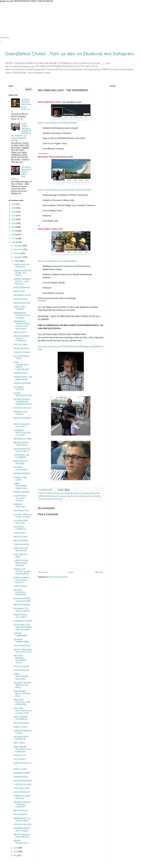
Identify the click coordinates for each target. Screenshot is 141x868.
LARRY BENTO (20, 586)
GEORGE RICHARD (22, 383)
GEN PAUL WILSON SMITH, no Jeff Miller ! (22, 685)
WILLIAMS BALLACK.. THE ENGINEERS (22, 702)
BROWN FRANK (21, 811)
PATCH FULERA (21, 537)
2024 (14, 212)
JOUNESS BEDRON (22, 473)
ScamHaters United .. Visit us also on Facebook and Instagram (69, 54)
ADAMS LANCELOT (23, 408)
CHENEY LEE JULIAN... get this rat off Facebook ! (22, 571)
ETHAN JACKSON (22, 666)
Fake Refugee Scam (21, 510)
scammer (81, 496)
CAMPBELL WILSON (23, 621)
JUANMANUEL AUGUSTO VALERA (20, 498)
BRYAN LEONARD (22, 605)
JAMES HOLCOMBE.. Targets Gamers (21, 486)
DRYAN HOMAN (21, 541)
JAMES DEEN (20, 533)
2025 (14, 208)
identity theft (95, 493)
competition (68, 493)
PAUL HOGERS (20, 814)
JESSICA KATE (20, 769)
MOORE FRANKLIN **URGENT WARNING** (22, 804)
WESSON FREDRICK (23, 781)
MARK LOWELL (21, 727)
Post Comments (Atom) (58, 577)
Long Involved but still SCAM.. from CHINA (23, 273)
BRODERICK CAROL (23, 439)
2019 (14, 231)
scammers (88, 496)
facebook (76, 493)
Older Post (99, 572)
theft (40, 499)
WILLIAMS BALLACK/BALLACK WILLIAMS (23, 710)
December (18, 246)
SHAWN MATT (20, 332)
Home (71, 572)
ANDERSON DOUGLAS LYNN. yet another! (22, 433)
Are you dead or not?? (22, 645)
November (18, 249)
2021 (14, 223)
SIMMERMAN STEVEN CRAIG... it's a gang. (22, 315)
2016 (14, 242)
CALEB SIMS (19, 759)
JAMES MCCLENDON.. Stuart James (21, 676)
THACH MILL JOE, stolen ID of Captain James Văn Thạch (22, 627)
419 (46, 493)
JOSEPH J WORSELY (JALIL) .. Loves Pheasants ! (23, 281)
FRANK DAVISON (21, 348)
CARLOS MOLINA (22, 544)
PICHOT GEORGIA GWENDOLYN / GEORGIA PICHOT (23, 402)
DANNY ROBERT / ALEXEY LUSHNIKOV (22, 338)
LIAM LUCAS (20, 755)
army (61, 493)
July (16, 848)
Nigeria (70, 496)
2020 (14, 227)
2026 (14, 204)
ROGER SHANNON (22, 303)
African (56, 493)
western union (58, 499)
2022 (14, 219)
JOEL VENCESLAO (22, 792)
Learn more (5, 38)
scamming (97, 496)
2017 (14, 238)
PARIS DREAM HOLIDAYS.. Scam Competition (22, 749)
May (16, 855)
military (54, 496)
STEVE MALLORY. (22, 788)
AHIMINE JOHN (21, 373)
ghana (87, 493)
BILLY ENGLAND (21, 723)
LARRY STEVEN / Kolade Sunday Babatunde (21, 563)
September (18, 257)
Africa (50, 493)
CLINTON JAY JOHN (23, 784)
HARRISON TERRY (22, 773)
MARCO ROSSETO (22, 288)
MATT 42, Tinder (20, 345)
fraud (82, 493)
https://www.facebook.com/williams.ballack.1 (58, 123)
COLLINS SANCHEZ (22, 824)
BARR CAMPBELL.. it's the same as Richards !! (22, 580)
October (17, 253)
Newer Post (43, 572)
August (17, 261)
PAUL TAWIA (19, 743)
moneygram (62, 496)
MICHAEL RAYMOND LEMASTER (20, 592)
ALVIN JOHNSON (21, 670)
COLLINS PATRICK (22, 352)
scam (75, 496)
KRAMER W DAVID (22, 295)
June (16, 852)
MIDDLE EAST (45, 496)
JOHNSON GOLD (21, 777)
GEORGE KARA (21, 299)
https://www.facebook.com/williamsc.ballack (57, 261)
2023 (14, 216)
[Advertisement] (70, 19)
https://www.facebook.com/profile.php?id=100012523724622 (65, 190)
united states (47, 499)
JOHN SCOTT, (20, 291)
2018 (14, 235)
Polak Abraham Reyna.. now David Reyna (22, 693)
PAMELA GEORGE (22, 492)
